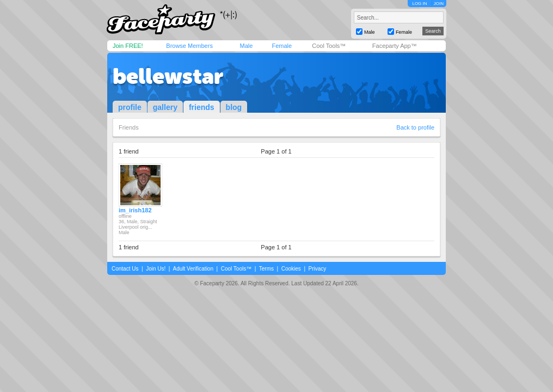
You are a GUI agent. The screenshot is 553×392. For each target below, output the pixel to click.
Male (246, 46)
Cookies (291, 269)
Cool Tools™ (329, 46)
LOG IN (419, 4)
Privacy (318, 269)
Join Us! (156, 269)
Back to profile (415, 127)
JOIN (439, 4)
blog (234, 107)
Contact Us (125, 269)
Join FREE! (128, 46)
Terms (266, 269)
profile (130, 107)
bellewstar (168, 76)
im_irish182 (135, 210)
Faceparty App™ (395, 46)
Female (282, 46)
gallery (165, 107)
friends (202, 107)
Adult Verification (193, 269)
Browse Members (189, 46)
